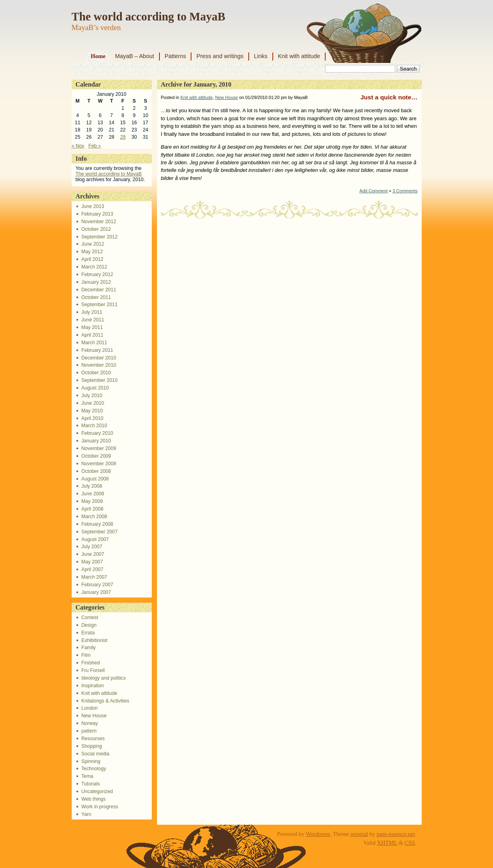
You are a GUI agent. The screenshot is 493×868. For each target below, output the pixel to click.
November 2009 (99, 448)
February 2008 (97, 524)
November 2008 (99, 464)
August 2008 (95, 479)
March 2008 (94, 517)
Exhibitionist (94, 640)
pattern (89, 731)
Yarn (86, 814)
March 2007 (94, 577)
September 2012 (99, 237)
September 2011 (99, 305)
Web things (94, 799)
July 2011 (92, 312)
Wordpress (318, 834)
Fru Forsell (93, 670)
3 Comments (405, 191)
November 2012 (99, 222)
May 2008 (92, 501)
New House (94, 716)
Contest (90, 618)
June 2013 (93, 206)
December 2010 (99, 358)
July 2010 (92, 396)
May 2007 (92, 562)
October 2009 (96, 456)
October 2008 (96, 471)
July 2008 (92, 486)
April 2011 (92, 335)
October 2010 (96, 373)
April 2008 (92, 509)
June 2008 (93, 494)
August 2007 (95, 539)
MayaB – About (135, 56)
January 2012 (96, 282)
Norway (90, 723)
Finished (91, 663)
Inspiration (93, 686)
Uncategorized (97, 791)
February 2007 (97, 585)
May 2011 (92, 327)
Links (261, 56)
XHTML (387, 843)
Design (89, 625)
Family (89, 648)
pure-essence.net (396, 834)
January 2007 (96, 592)
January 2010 (96, 441)
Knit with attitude (299, 56)
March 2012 (94, 267)
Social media (95, 754)
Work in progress (100, 807)
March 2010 (94, 426)
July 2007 (92, 547)
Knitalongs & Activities (105, 701)
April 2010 (92, 418)
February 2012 (97, 275)
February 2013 (97, 214)
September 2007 (99, 532)
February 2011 (97, 350)
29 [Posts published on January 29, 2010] (123, 137)
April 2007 (92, 569)
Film (86, 655)
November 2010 (99, 365)
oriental (359, 834)
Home (98, 56)
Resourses (93, 739)
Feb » (95, 146)
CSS (410, 843)
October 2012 (96, 229)
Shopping (92, 746)
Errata (88, 633)
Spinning (91, 761)
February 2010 (97, 433)
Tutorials (91, 784)
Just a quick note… (389, 97)
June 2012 (93, 244)
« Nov (78, 146)
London (90, 708)
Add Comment (374, 191)
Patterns (175, 56)
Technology (94, 769)
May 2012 (92, 252)
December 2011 (99, 290)
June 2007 (93, 554)
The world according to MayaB (149, 16)
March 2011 (94, 343)
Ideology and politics (104, 678)
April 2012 (92, 259)
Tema (87, 776)
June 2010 (93, 403)
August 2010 (95, 388)
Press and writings (220, 56)
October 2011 (96, 297)
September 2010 (99, 380)
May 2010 (92, 411)
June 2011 (93, 320)
